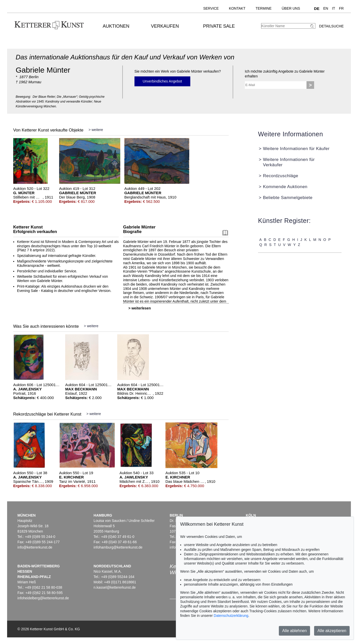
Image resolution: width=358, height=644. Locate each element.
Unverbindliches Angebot (162, 81)
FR (341, 8)
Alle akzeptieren (332, 631)
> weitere (96, 130)
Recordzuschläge (280, 176)
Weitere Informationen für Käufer (296, 149)
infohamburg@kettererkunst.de (118, 547)
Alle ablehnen (294, 631)
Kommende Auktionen (285, 187)
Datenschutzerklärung (231, 616)
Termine (263, 8)
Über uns (291, 8)
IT (333, 8)
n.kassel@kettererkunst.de (115, 587)
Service (211, 8)
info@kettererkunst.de (35, 547)
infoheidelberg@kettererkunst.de (43, 598)
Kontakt (237, 8)
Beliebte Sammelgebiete (288, 198)
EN (326, 8)
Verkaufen (165, 26)
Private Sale (219, 26)
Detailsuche (331, 26)
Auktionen (116, 26)
